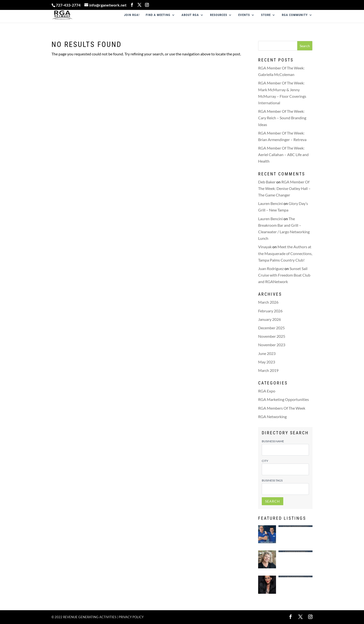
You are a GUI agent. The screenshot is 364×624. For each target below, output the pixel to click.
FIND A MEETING (158, 15)
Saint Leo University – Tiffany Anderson (295, 576)
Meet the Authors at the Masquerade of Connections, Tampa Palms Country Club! (285, 253)
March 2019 (268, 370)
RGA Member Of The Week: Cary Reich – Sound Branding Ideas (282, 118)
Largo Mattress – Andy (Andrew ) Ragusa (295, 526)
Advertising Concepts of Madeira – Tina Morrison (295, 551)
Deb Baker (267, 182)
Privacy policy (131, 617)
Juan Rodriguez (271, 268)
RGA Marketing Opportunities (284, 399)
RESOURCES (219, 15)
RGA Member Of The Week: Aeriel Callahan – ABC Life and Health (283, 154)
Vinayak (265, 247)
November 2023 (272, 345)
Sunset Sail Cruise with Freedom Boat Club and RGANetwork (284, 275)
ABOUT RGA (190, 15)
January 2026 (269, 319)
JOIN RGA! (132, 15)
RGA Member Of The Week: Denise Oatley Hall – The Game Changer (284, 188)
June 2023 (267, 353)
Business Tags (272, 480)
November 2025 (272, 336)
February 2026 (270, 311)
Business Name (273, 441)
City (265, 461)
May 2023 (267, 362)
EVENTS (244, 15)
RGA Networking (272, 417)
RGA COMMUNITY (295, 15)
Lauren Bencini (270, 203)
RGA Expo (267, 391)
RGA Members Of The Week (282, 408)
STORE (266, 15)
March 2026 (268, 302)
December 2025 (271, 328)
